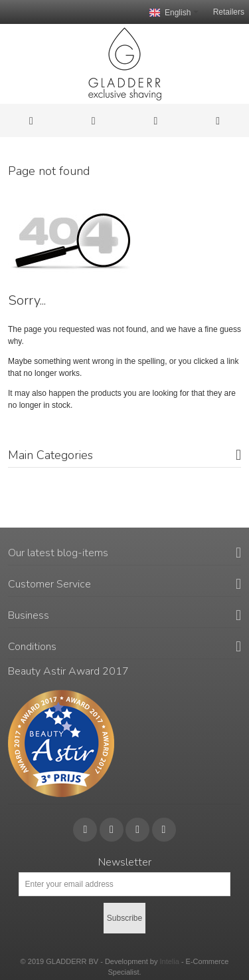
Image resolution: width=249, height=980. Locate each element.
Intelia (169, 961)
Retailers (229, 12)
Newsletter (125, 862)
